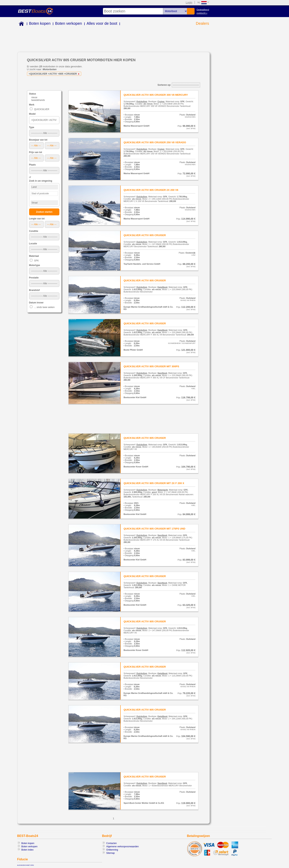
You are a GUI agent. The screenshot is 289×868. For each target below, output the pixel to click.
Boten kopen (40, 23)
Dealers (203, 23)
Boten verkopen (69, 23)
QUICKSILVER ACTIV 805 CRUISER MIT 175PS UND (154, 529)
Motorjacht (163, 490)
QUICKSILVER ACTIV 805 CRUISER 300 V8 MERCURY (156, 95)
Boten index (27, 850)
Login (189, 2)
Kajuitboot (162, 287)
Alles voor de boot (102, 23)
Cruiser (161, 101)
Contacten (112, 843)
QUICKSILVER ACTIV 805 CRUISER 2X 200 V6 (151, 190)
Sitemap (111, 853)
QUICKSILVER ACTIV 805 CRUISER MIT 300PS (151, 366)
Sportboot (162, 373)
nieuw (34, 97)
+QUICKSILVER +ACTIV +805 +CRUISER (55, 74)
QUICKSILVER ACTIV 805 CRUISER (145, 235)
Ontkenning (112, 850)
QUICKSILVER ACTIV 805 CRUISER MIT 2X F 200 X (154, 483)
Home (21, 24)
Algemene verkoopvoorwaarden (122, 847)
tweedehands (38, 100)
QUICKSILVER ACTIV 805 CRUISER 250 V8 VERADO (155, 142)
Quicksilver (142, 101)
